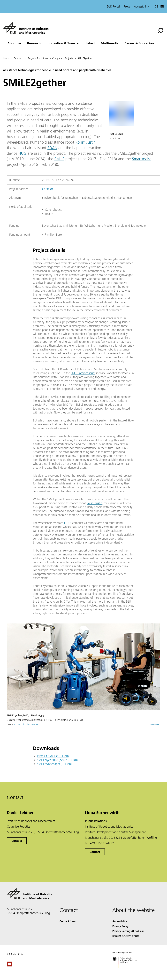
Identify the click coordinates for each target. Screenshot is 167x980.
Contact (17, 841)
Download (155, 724)
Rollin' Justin (85, 142)
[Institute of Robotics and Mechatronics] (26, 28)
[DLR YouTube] (9, 965)
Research (34, 43)
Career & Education (139, 43)
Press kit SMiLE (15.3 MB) (53, 756)
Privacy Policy (121, 926)
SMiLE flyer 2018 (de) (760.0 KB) (57, 760)
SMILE (59, 159)
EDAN (52, 148)
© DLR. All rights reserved (27, 724)
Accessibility (141, 7)
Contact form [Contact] (68, 921)
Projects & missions (38, 58)
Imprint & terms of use (126, 936)
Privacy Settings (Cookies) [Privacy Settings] (128, 931)
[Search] (160, 31)
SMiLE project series (83, 373)
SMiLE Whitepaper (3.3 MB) (54, 764)
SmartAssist (141, 159)
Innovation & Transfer (63, 43)
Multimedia (110, 43)
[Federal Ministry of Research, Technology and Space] (128, 971)
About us (14, 43)
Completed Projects (63, 58)
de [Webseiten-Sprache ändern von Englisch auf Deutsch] (156, 6)
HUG (22, 153)
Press (127, 7)
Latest (90, 43)
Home (6, 58)
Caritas (46, 189)
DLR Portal (113, 7)
